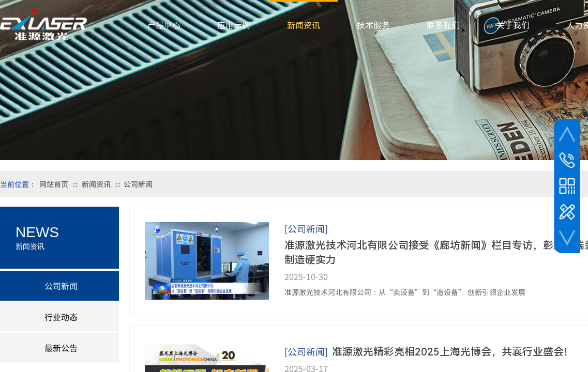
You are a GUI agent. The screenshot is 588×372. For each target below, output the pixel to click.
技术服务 (373, 26)
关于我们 (513, 26)
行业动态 (61, 317)
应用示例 (234, 26)
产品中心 (164, 26)
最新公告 (61, 348)
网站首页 (54, 184)
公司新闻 (138, 184)
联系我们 (443, 26)
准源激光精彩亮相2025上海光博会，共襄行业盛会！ (453, 352)
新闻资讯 (96, 184)
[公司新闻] (306, 229)
